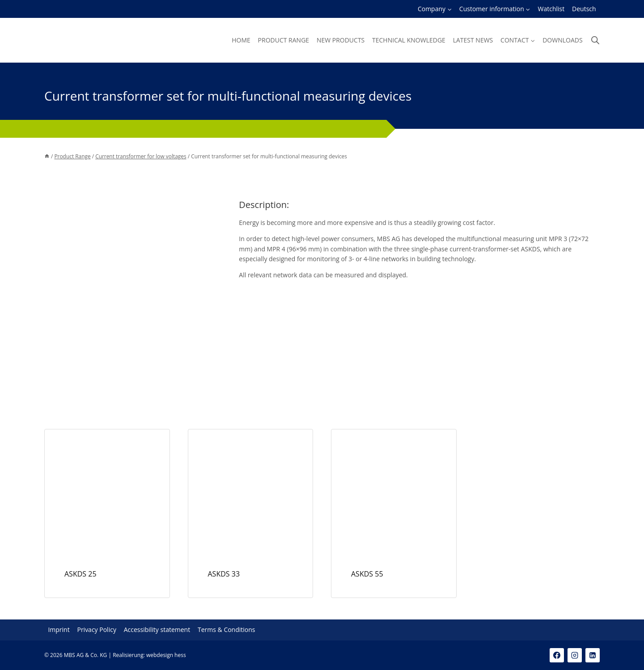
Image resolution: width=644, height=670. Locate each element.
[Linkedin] (593, 655)
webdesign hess (166, 655)
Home (241, 40)
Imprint (59, 630)
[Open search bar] (595, 40)
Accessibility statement (157, 630)
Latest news (473, 40)
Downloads (562, 40)
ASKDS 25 (80, 574)
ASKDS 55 (367, 574)
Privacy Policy (96, 630)
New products (341, 40)
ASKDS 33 (224, 574)
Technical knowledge (409, 40)
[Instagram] (575, 655)
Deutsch (584, 9)
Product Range (284, 40)
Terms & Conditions (227, 630)
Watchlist (551, 9)
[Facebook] (557, 655)
